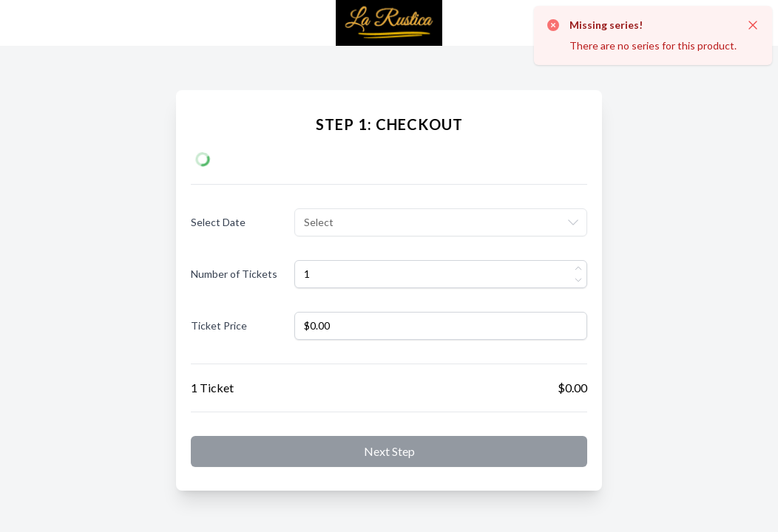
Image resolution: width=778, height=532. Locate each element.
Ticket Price (219, 325)
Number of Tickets (234, 274)
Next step (389, 451)
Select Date (218, 222)
